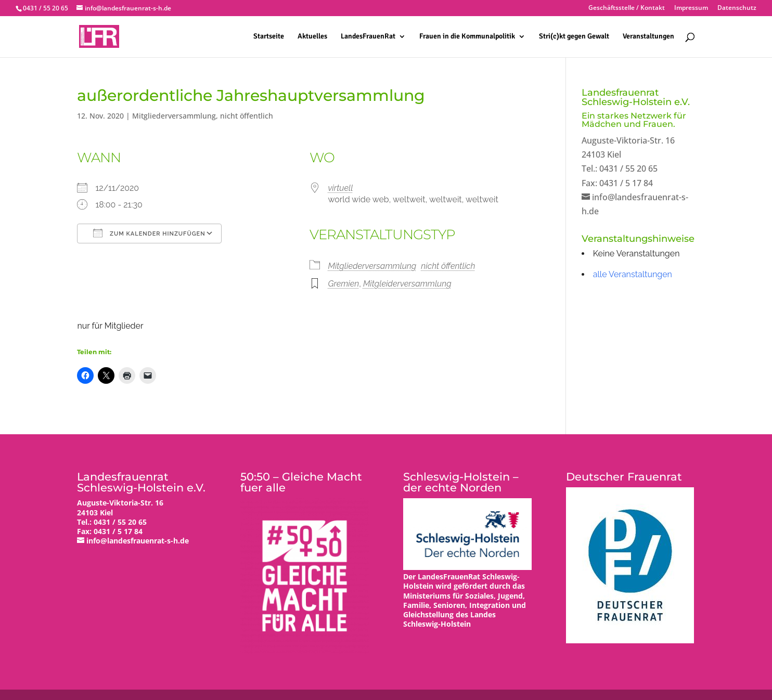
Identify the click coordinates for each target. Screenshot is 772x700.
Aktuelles (312, 37)
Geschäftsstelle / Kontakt (627, 8)
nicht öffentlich (247, 116)
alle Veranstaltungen (633, 274)
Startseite (269, 37)
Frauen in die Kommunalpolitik (467, 37)
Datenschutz (737, 8)
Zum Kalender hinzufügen (149, 233)
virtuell (340, 188)
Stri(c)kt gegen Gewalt (574, 37)
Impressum (691, 8)
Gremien (343, 284)
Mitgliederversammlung (174, 116)
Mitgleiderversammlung (407, 284)
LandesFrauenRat (368, 37)
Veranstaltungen (648, 37)
